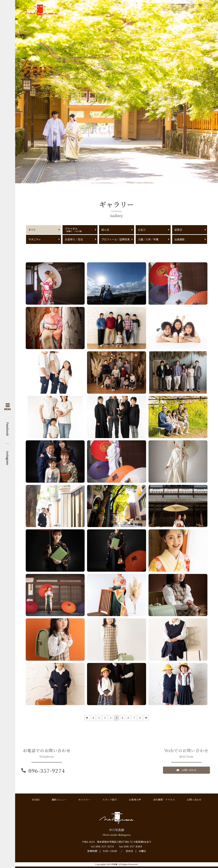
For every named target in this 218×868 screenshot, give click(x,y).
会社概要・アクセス (164, 800)
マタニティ (35, 239)
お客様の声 (135, 800)
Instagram (8, 458)
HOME (36, 800)
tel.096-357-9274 (102, 846)
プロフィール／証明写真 (116, 239)
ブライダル (80, 230)
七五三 (142, 230)
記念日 (178, 230)
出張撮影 (180, 239)
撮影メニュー (59, 800)
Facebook (8, 429)
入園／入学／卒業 (148, 239)
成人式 (105, 230)
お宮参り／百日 (74, 239)
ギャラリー (84, 800)
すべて (32, 230)
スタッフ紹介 (110, 800)
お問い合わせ (194, 800)
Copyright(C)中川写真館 (106, 864)
